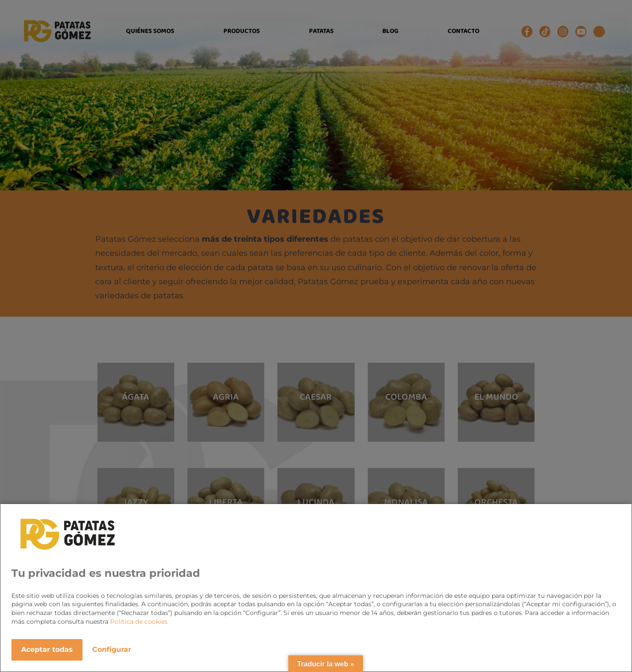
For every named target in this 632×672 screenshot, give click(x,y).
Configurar (112, 649)
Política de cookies (139, 622)
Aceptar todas (47, 649)
